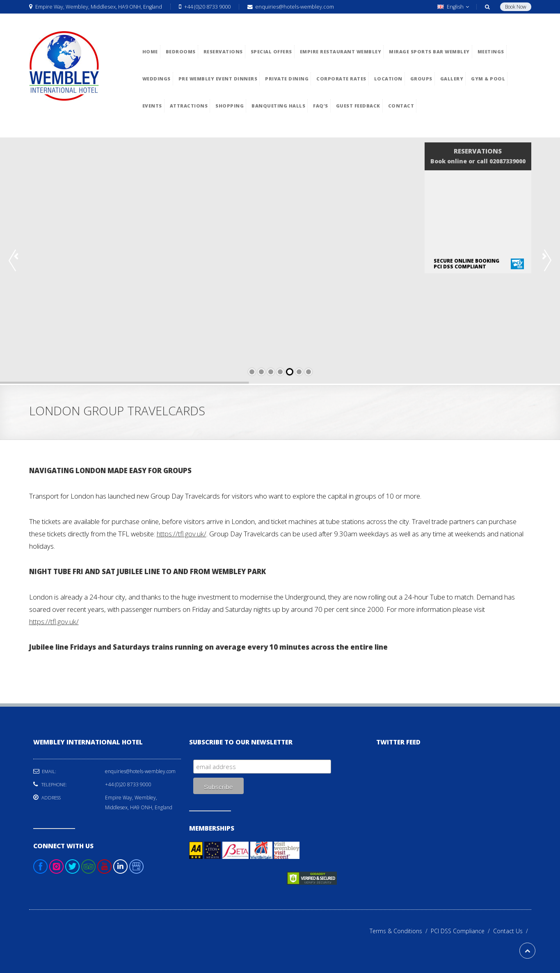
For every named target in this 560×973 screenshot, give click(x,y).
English (453, 7)
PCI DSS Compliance (462, 931)
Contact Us (512, 931)
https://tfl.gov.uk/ (182, 534)
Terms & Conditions (400, 931)
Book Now (516, 7)
